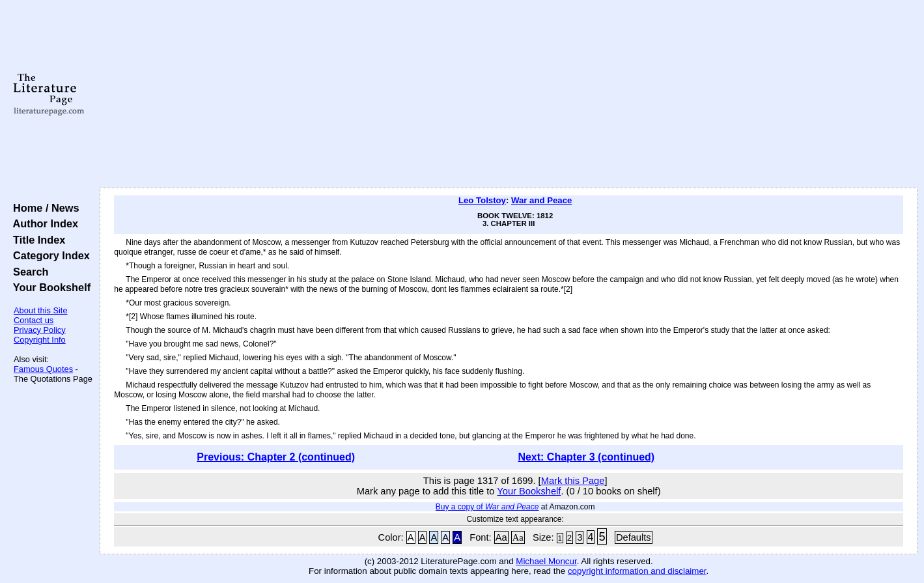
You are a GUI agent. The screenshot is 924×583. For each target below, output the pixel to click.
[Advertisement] (509, 94)
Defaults (634, 537)
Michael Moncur (546, 561)
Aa (501, 537)
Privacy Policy (40, 330)
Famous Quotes (43, 369)
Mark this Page (573, 481)
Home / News (43, 208)
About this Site (41, 310)
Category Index (49, 255)
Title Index (36, 240)
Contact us (34, 320)
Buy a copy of (487, 507)
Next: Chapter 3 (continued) (586, 457)
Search (28, 272)
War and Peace (541, 200)
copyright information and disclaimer (637, 571)
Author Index (43, 223)
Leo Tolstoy (482, 200)
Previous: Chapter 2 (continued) (276, 457)
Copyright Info (40, 340)
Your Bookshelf (49, 287)
